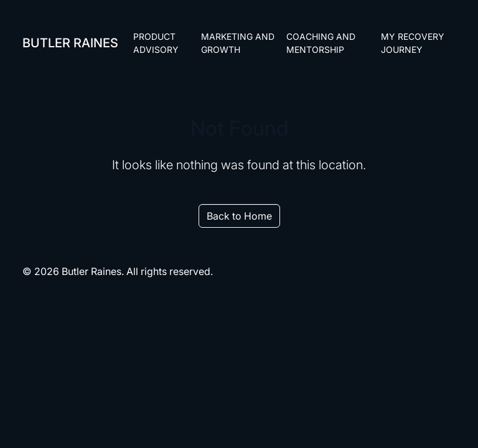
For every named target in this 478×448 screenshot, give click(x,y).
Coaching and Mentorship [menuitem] (321, 43)
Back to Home (239, 216)
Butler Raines (70, 43)
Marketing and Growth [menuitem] (238, 43)
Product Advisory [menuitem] (156, 43)
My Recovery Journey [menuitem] (413, 43)
